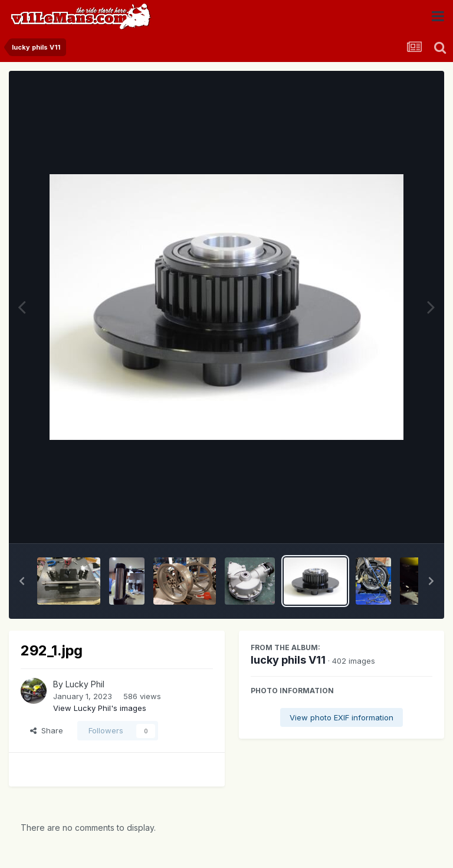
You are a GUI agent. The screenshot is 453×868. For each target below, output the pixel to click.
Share (47, 730)
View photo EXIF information (342, 717)
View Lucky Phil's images (100, 708)
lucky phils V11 (288, 660)
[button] (22, 581)
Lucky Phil (85, 684)
